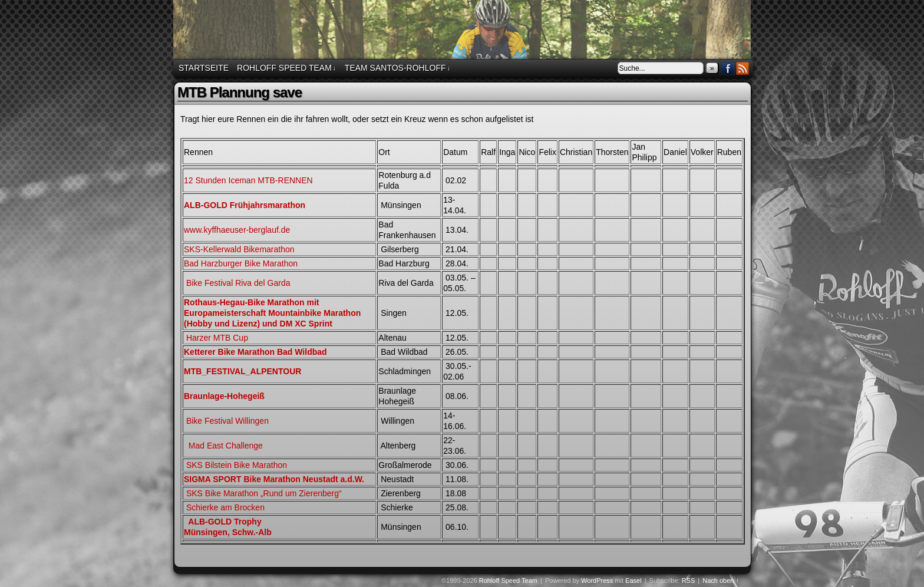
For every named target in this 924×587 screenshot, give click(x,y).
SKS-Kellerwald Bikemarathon (239, 249)
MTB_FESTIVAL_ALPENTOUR (242, 371)
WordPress (597, 581)
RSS (743, 68)
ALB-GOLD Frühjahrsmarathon (245, 205)
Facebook (728, 68)
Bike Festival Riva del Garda (238, 283)
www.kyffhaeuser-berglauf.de (237, 230)
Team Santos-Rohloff (397, 68)
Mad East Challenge (225, 446)
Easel (633, 581)
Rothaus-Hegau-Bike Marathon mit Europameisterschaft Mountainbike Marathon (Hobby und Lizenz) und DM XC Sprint (272, 313)
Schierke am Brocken (225, 507)
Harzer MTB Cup (217, 338)
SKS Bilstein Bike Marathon (237, 465)
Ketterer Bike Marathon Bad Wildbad (255, 352)
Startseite (204, 68)
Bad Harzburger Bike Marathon (241, 263)
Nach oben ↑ (721, 581)
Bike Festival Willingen (226, 421)
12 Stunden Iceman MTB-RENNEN (248, 180)
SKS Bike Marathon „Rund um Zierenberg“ (264, 493)
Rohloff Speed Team (464, 31)
